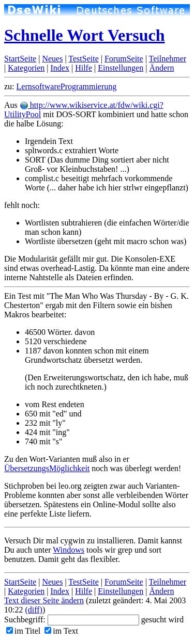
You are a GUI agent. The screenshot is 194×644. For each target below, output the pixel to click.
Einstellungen (121, 68)
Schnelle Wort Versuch (85, 35)
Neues (52, 59)
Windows (69, 550)
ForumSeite (124, 59)
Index (59, 68)
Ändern (161, 68)
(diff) (33, 610)
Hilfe (84, 68)
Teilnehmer (168, 59)
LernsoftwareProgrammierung (67, 86)
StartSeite (20, 59)
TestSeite (83, 59)
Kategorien (26, 68)
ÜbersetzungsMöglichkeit (47, 468)
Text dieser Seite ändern (44, 600)
